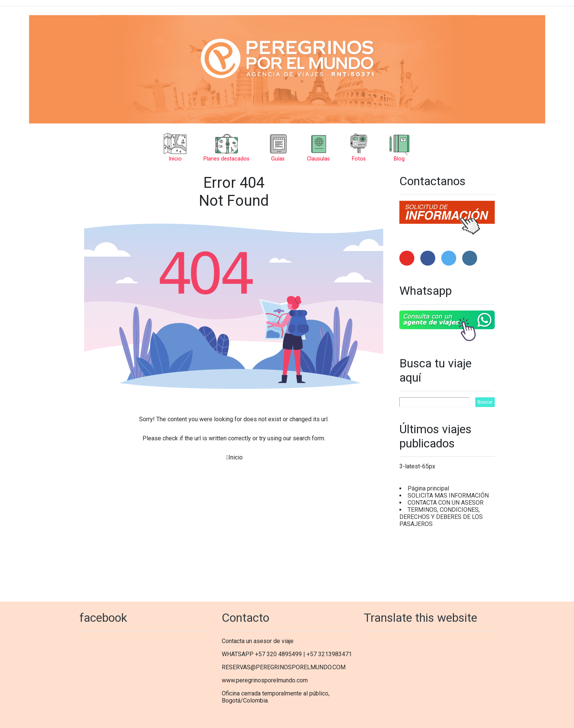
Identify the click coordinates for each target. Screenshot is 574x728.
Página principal (428, 488)
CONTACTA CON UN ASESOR (446, 503)
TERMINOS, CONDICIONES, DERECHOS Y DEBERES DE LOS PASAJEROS (441, 517)
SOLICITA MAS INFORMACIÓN (448, 495)
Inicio (236, 457)
